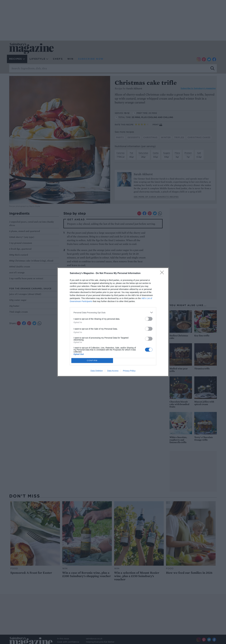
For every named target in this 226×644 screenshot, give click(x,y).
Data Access (113, 371)
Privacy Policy (129, 371)
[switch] (149, 319)
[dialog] (113, 322)
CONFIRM (92, 361)
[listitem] (113, 312)
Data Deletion (97, 371)
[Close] (163, 273)
